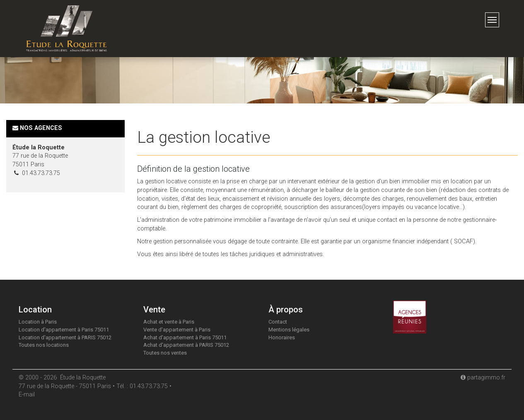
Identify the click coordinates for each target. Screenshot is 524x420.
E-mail (27, 395)
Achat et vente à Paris (169, 322)
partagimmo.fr (483, 378)
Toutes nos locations (44, 345)
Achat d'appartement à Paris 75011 (185, 337)
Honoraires (282, 337)
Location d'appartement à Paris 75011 (64, 330)
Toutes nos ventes (165, 353)
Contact (278, 322)
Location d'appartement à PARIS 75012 (65, 337)
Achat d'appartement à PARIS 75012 (186, 345)
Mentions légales (289, 330)
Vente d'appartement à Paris (177, 330)
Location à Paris (38, 322)
